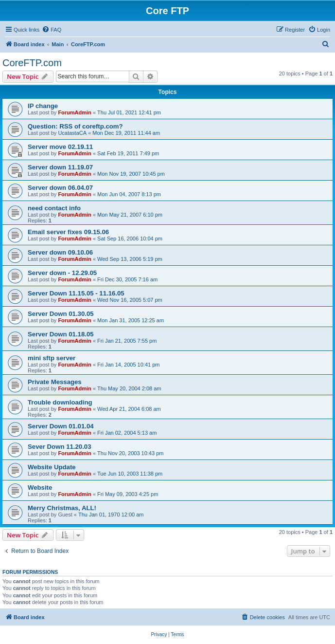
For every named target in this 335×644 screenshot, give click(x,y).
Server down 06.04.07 (60, 188)
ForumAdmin (74, 112)
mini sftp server (52, 358)
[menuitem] (52, 30)
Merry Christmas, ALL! (62, 508)
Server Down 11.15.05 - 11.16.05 (76, 293)
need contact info (54, 208)
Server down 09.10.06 (60, 252)
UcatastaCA (72, 133)
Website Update (52, 467)
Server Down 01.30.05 (61, 314)
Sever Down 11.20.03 (59, 447)
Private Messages (55, 382)
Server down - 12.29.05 (62, 273)
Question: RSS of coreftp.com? (75, 126)
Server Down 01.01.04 (61, 426)
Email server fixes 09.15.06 (68, 232)
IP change (43, 106)
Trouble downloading (60, 402)
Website (40, 488)
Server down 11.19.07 (60, 167)
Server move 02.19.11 (60, 147)
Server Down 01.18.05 (61, 334)
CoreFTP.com (32, 63)
